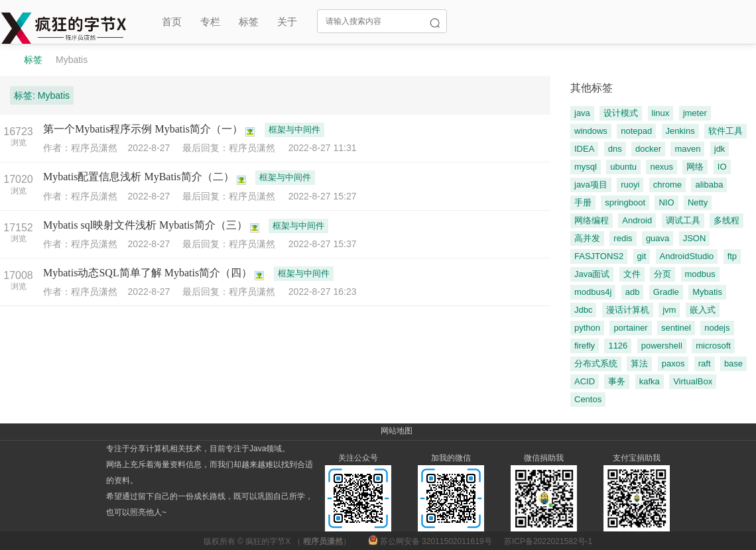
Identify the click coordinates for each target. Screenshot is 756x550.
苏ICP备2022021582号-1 (548, 541)
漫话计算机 (628, 310)
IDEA (584, 149)
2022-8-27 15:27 (323, 196)
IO (722, 167)
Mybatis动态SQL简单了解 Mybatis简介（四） (148, 273)
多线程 (726, 220)
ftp (732, 256)
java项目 (591, 185)
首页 (172, 22)
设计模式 (621, 113)
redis (623, 238)
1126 (618, 346)
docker (648, 149)
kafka (650, 381)
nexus (661, 167)
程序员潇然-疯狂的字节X (5, 60)
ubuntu (623, 167)
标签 (249, 22)
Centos (588, 399)
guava (658, 238)
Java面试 (592, 274)
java (582, 113)
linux (661, 113)
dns (615, 149)
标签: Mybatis (42, 95)
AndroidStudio (687, 256)
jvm (669, 310)
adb (633, 292)
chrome (667, 185)
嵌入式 (703, 310)
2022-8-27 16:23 (323, 292)
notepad (636, 131)
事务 (617, 381)
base (733, 363)
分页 (662, 274)
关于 (287, 22)
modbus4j (593, 292)
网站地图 (397, 431)
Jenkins (680, 131)
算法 (639, 363)
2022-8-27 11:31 (323, 148)
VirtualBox (693, 381)
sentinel (676, 328)
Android (637, 220)
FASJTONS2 (599, 256)
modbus (700, 274)
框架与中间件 (294, 130)
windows (591, 131)
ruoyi (630, 185)
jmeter (695, 113)
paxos (673, 363)
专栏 (210, 22)
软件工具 (725, 131)
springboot (625, 202)
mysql (586, 167)
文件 (632, 274)
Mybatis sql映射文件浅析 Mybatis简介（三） (145, 225)
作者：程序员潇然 (86, 148)
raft (705, 363)
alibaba (709, 185)
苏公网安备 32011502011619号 (431, 541)
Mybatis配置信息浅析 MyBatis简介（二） (139, 177)
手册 (583, 202)
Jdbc (583, 310)
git (642, 256)
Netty (698, 202)
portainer (630, 328)
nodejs (717, 328)
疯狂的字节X (268, 541)
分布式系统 (596, 363)
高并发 (587, 238)
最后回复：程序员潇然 (235, 148)
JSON (695, 238)
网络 (695, 167)
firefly (585, 346)
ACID (585, 381)
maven (687, 149)
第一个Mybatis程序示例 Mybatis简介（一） (143, 129)
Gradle (666, 292)
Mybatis (72, 60)
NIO (666, 202)
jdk (720, 149)
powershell (662, 346)
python (587, 328)
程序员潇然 (323, 541)
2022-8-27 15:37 (323, 244)
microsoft (713, 346)
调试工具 (683, 220)
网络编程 (592, 220)
